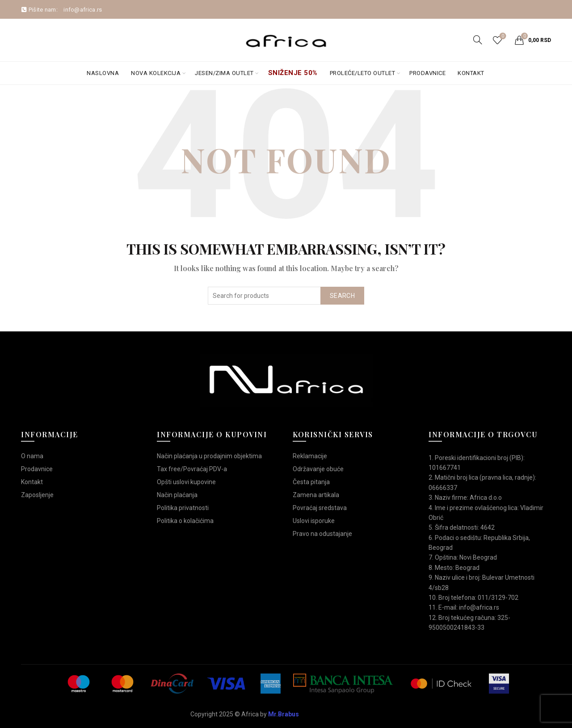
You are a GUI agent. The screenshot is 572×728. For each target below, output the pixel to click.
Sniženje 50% (293, 73)
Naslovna (103, 73)
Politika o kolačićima (185, 521)
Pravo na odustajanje (322, 534)
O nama (32, 456)
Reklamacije (310, 456)
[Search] (478, 40)
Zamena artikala (316, 495)
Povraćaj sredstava (320, 508)
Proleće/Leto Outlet (363, 73)
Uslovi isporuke (314, 521)
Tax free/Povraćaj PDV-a (192, 469)
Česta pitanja (311, 482)
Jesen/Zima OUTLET (224, 73)
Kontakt (471, 73)
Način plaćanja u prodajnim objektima (209, 456)
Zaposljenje (37, 495)
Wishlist (502, 36)
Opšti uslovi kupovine (186, 482)
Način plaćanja (177, 495)
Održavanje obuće (318, 469)
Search (342, 296)
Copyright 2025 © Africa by (245, 714)
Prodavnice (427, 73)
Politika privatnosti (183, 508)
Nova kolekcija (156, 73)
